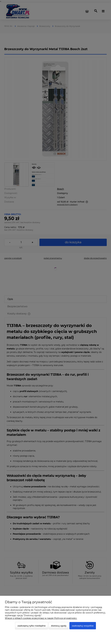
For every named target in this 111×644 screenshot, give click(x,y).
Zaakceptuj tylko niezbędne (32, 626)
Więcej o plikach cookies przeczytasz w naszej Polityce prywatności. (41, 618)
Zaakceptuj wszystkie (83, 626)
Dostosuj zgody (59, 626)
